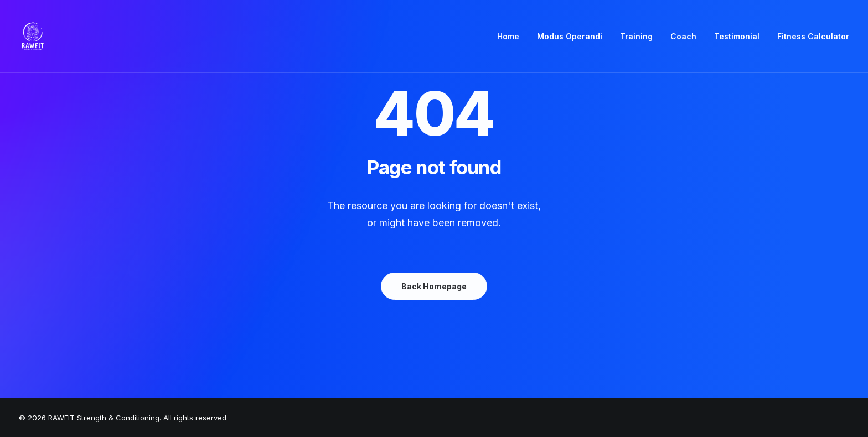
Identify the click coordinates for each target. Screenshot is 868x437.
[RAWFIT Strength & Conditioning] (33, 37)
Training (636, 36)
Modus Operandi (570, 36)
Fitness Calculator (813, 36)
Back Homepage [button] (434, 286)
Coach (683, 36)
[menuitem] (512, 37)
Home (508, 36)
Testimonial (737, 36)
